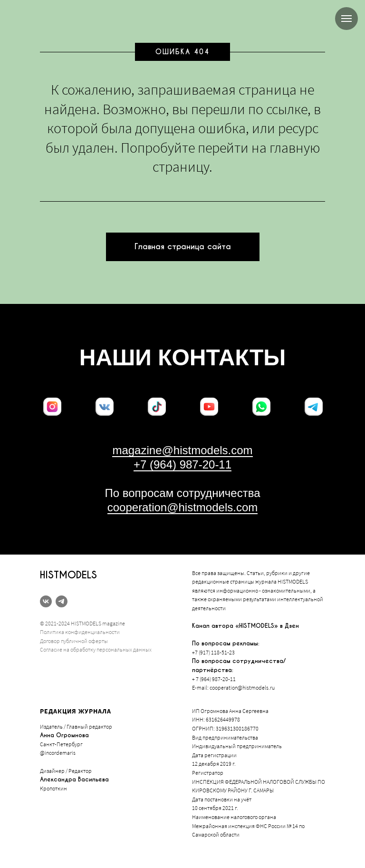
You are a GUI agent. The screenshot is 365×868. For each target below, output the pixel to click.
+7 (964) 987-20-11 (182, 464)
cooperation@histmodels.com (183, 507)
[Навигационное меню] (346, 19)
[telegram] (62, 601)
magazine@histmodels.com (182, 450)
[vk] (46, 601)
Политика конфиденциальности (80, 632)
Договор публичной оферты (74, 641)
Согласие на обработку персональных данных (96, 649)
